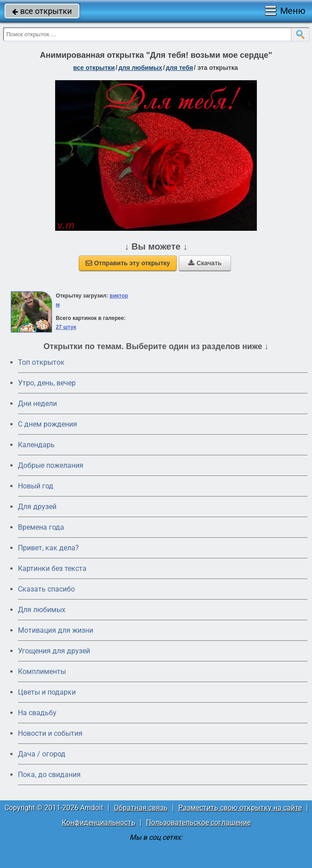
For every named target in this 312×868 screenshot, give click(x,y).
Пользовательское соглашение (198, 823)
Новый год (36, 486)
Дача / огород (42, 754)
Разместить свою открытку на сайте (240, 808)
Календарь (36, 445)
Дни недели (37, 404)
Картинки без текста (52, 568)
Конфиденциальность (99, 823)
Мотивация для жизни (56, 630)
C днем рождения (48, 424)
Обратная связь (141, 808)
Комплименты (42, 672)
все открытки (42, 11)
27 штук (66, 327)
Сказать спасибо (46, 589)
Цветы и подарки (47, 692)
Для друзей (37, 507)
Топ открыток (41, 362)
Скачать (205, 263)
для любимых (140, 68)
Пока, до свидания (49, 775)
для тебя (180, 68)
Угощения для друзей (54, 651)
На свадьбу (37, 713)
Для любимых (42, 610)
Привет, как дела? (48, 548)
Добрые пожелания (51, 465)
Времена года (41, 527)
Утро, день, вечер (47, 383)
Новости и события (50, 733)
